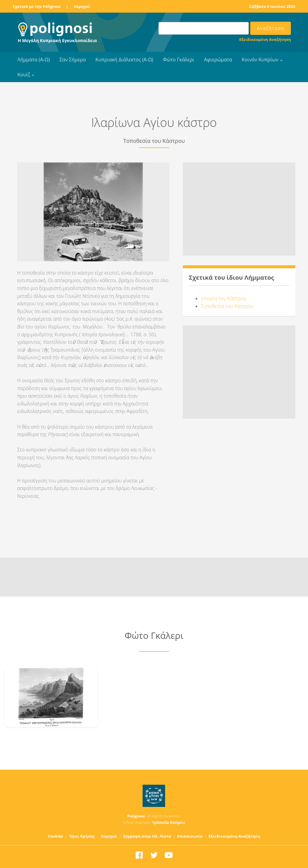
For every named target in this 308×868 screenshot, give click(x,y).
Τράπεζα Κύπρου (168, 822)
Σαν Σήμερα (73, 60)
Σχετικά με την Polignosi (37, 6)
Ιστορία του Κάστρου (224, 298)
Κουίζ (24, 75)
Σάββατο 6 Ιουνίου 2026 (272, 6)
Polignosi (136, 816)
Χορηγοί (82, 6)
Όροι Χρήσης (82, 836)
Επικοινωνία (190, 836)
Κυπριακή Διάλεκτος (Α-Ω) (124, 60)
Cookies (55, 836)
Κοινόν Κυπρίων (260, 60)
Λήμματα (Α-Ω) (34, 60)
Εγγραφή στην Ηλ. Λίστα (147, 836)
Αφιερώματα (218, 60)
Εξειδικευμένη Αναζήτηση (265, 39)
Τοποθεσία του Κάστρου (227, 306)
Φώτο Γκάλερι (179, 60)
